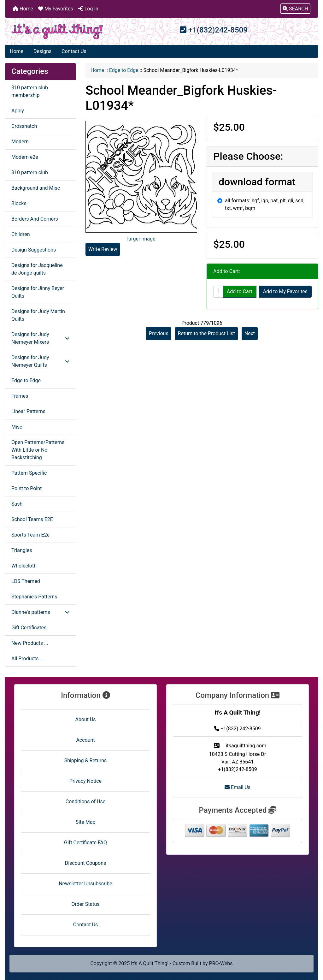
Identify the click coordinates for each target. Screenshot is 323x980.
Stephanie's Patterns (34, 597)
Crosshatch (24, 126)
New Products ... (30, 643)
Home (23, 9)
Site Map (86, 822)
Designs (42, 51)
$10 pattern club (30, 172)
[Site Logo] (57, 31)
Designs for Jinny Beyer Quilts (38, 292)
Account (85, 740)
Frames (20, 396)
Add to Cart (240, 291)
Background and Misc (36, 188)
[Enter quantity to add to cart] (218, 292)
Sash (17, 504)
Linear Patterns (28, 411)
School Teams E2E (32, 519)
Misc (17, 427)
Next (250, 333)
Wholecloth (24, 566)
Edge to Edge (124, 70)
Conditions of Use (85, 802)
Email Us (238, 787)
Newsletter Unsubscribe (85, 884)
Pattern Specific (29, 473)
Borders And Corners (35, 219)
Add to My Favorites (285, 291)
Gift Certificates (29, 628)
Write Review (103, 249)
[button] (295, 9)
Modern (20, 142)
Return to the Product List (206, 333)
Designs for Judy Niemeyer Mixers (40, 338)
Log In (88, 9)
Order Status (86, 904)
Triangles (22, 550)
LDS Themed (26, 581)
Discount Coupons (86, 863)
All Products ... (28, 659)
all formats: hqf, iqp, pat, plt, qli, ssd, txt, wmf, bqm (265, 204)
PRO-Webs (221, 963)
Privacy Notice (85, 781)
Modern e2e (25, 157)
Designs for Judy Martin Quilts (38, 315)
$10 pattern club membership (30, 91)
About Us (85, 719)
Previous (159, 333)
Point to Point (26, 488)
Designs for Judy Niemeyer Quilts (40, 361)
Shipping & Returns (86, 760)
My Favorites (56, 9)
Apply (18, 111)
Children (21, 234)
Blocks (19, 203)
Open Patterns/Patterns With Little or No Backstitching (38, 450)
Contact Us (74, 51)
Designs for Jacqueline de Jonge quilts (37, 269)
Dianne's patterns (40, 612)
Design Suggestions (34, 250)
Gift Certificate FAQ (85, 843)
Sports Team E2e (30, 535)
